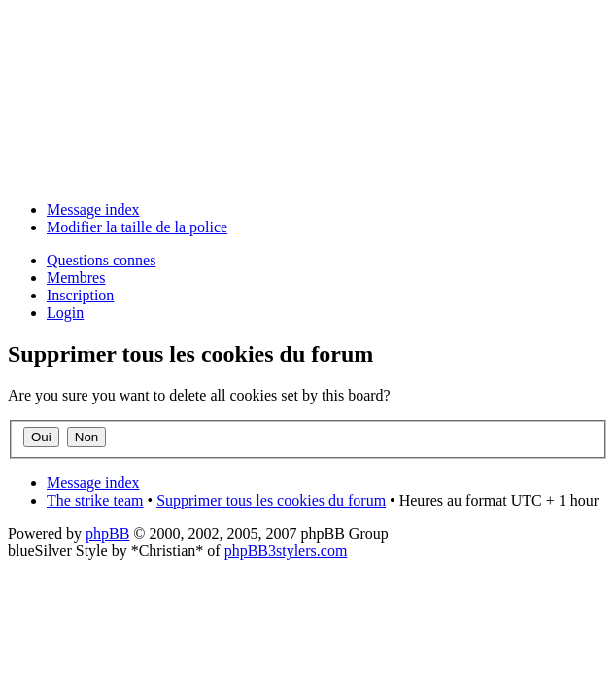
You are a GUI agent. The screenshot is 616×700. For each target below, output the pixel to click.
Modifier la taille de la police (137, 227)
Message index (93, 210)
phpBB (107, 533)
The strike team (95, 500)
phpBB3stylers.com (286, 551)
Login (65, 313)
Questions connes (101, 260)
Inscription (80, 295)
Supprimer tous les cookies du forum (271, 500)
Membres (76, 278)
